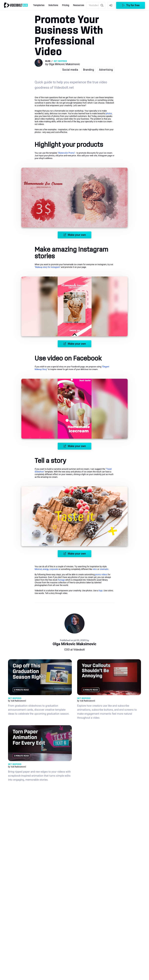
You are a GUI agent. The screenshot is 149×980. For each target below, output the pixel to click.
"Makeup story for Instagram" (48, 267)
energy (46, 569)
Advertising (106, 70)
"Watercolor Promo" (66, 153)
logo (101, 591)
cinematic (104, 569)
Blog (48, 61)
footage (61, 580)
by (63, 64)
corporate (54, 569)
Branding (88, 70)
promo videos (101, 575)
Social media (70, 70)
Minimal (38, 569)
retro (95, 569)
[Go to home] (16, 5)
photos (109, 114)
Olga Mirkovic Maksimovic (74, 644)
